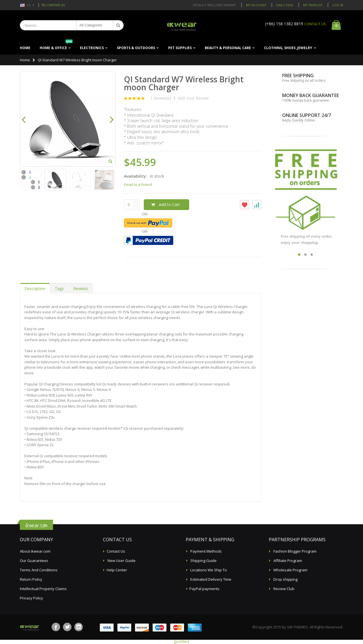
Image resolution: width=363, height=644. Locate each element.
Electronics (92, 48)
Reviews (81, 289)
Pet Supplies (180, 48)
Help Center (117, 570)
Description (35, 289)
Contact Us (116, 551)
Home (25, 60)
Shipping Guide (203, 561)
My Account (256, 5)
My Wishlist (313, 5)
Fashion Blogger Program (295, 551)
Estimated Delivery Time (210, 579)
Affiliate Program (287, 561)
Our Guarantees (34, 561)
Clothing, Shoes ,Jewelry (288, 48)
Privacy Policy (31, 598)
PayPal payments (204, 589)
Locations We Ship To (208, 570)
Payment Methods (206, 551)
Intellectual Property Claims (43, 589)
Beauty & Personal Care (228, 48)
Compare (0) (53, 5)
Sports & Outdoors (136, 48)
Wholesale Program (290, 570)
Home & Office (56, 46)
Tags (59, 289)
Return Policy (31, 579)
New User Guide (121, 561)
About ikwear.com (35, 551)
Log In (338, 5)
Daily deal (285, 5)
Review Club (283, 589)
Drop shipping (285, 579)
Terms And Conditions (39, 570)
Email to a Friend (138, 184)
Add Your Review (193, 98)
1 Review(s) (161, 98)
